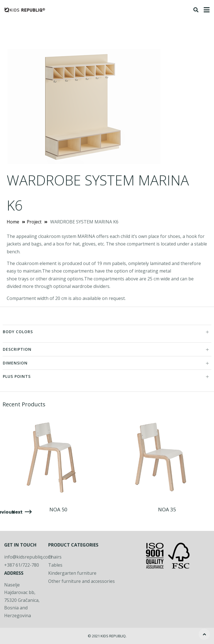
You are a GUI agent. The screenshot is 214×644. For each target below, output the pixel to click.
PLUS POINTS (106, 376)
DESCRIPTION (106, 349)
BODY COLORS (106, 332)
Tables (55, 565)
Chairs (55, 557)
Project (34, 222)
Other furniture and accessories (82, 581)
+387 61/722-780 (22, 565)
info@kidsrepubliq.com (28, 557)
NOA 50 (58, 509)
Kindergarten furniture (72, 573)
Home (13, 222)
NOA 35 (167, 509)
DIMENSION (106, 363)
